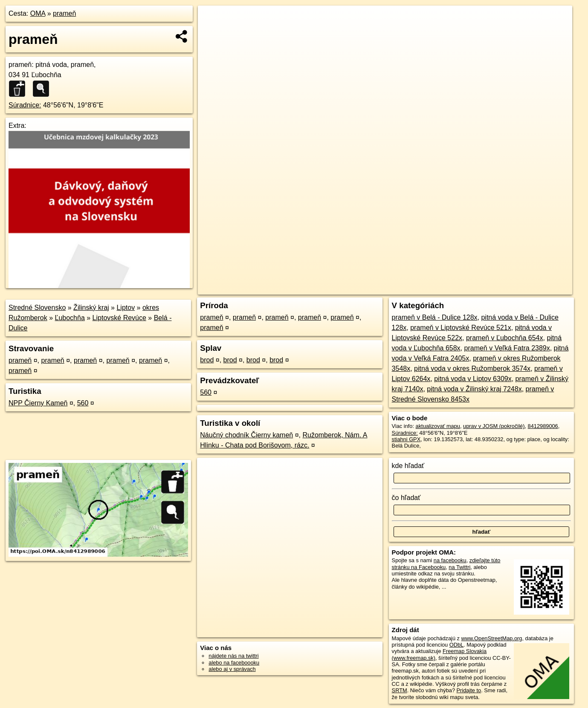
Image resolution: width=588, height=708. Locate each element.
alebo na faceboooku (234, 663)
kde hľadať (408, 466)
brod (207, 360)
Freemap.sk (469, 288)
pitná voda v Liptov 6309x (473, 379)
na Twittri (459, 567)
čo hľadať (406, 498)
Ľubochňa (70, 318)
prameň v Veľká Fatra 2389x (507, 348)
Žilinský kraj (91, 308)
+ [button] (213, 20)
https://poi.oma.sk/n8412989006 (534, 288)
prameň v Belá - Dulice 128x (435, 317)
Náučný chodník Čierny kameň (246, 435)
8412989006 (543, 426)
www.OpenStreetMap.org (492, 638)
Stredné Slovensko (37, 308)
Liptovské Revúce (119, 318)
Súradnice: (25, 105)
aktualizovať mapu (438, 426)
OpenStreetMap (425, 288)
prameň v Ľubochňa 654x (505, 338)
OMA (38, 13)
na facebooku (450, 560)
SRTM (400, 690)
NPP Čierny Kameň (38, 403)
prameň (64, 13)
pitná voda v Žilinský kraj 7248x (474, 389)
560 (83, 403)
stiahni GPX (406, 439)
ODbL (456, 645)
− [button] (213, 33)
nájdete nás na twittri (233, 656)
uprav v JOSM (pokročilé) (494, 426)
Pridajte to (469, 690)
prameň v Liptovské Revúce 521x (461, 328)
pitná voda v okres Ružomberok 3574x (472, 368)
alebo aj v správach (232, 669)
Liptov (126, 308)
